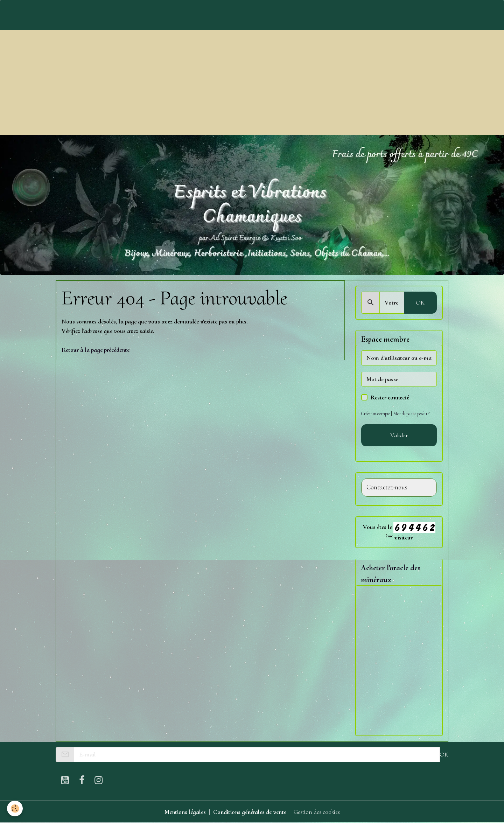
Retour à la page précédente (96, 350)
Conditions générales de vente (250, 812)
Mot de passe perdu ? (411, 414)
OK (420, 302)
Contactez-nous (387, 487)
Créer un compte (376, 414)
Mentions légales (185, 812)
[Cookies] (15, 808)
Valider (399, 435)
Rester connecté (390, 397)
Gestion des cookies (317, 812)
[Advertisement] (252, 83)
